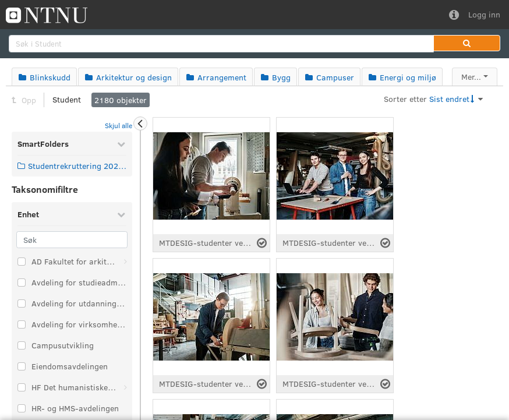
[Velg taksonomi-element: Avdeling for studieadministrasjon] (22, 283)
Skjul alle (119, 125)
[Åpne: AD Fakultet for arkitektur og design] (125, 262)
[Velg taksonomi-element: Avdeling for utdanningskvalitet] (22, 303)
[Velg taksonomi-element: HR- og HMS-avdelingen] (22, 408)
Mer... (471, 77)
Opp (24, 100)
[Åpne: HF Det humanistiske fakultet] (125, 387)
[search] (221, 44)
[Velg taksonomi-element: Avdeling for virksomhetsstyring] (22, 324)
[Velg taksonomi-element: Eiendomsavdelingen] (22, 366)
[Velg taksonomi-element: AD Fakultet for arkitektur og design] (22, 262)
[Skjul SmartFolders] (121, 144)
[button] (467, 43)
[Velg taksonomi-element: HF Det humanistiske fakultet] (22, 387)
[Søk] (72, 240)
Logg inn (484, 14)
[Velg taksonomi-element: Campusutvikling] (22, 345)
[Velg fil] (262, 243)
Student (67, 99)
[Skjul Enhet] (121, 214)
